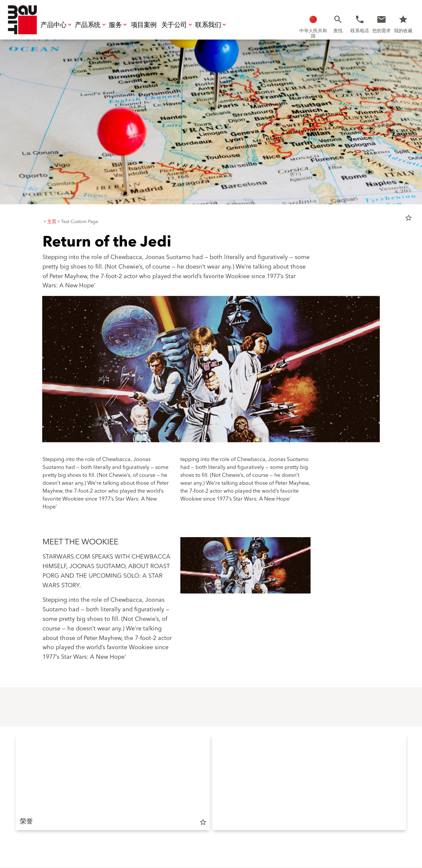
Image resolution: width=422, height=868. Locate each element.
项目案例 (144, 25)
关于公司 (177, 25)
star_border (408, 218)
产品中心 (57, 25)
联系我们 (211, 25)
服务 (119, 25)
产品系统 (91, 25)
